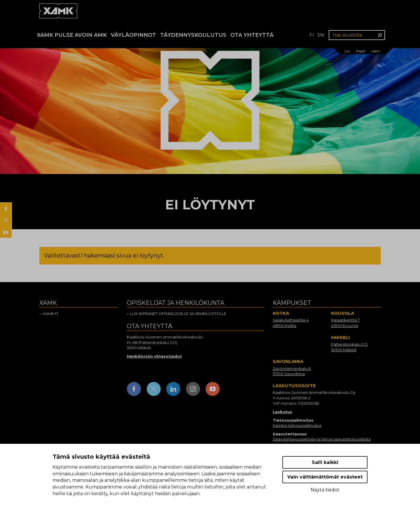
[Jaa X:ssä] (6, 220)
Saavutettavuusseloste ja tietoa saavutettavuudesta (322, 439)
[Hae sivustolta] (357, 35)
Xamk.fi (50, 314)
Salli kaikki (325, 462)
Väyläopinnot (133, 35)
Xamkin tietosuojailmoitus (297, 425)
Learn (376, 51)
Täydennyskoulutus (193, 35)
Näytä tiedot (325, 490)
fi (312, 35)
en (321, 35)
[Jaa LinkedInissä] (6, 232)
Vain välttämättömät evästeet (325, 477)
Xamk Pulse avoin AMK (72, 35)
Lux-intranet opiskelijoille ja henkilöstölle (178, 314)
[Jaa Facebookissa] (6, 208)
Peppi (361, 51)
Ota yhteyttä (252, 35)
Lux (347, 51)
